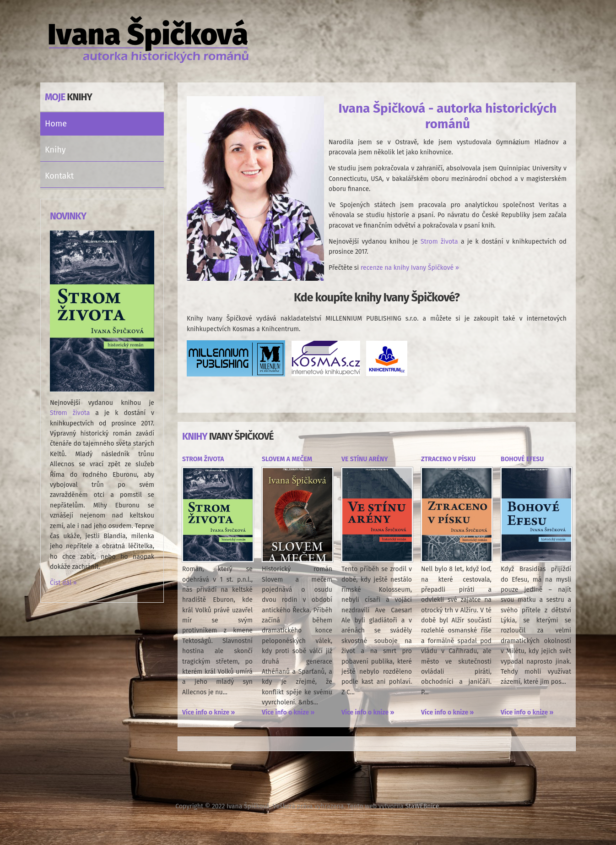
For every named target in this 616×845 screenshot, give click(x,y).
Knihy (55, 150)
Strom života (70, 413)
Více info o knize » (208, 712)
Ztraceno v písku (448, 459)
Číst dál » (63, 583)
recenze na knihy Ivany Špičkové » (410, 268)
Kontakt (59, 176)
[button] (159, 150)
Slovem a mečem (287, 459)
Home (56, 124)
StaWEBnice (422, 806)
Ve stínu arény (365, 459)
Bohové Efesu (522, 459)
